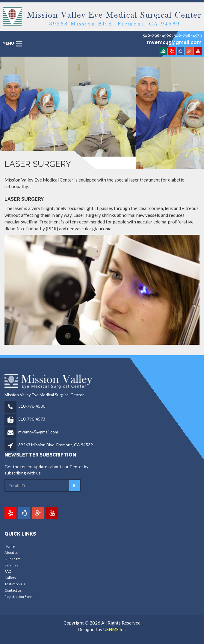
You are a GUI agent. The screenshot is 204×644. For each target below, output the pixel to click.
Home (10, 546)
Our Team (13, 559)
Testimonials (15, 584)
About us (12, 552)
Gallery (10, 578)
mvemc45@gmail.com (38, 432)
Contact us (13, 590)
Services (11, 565)
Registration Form (19, 597)
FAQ (8, 571)
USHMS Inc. (115, 629)
